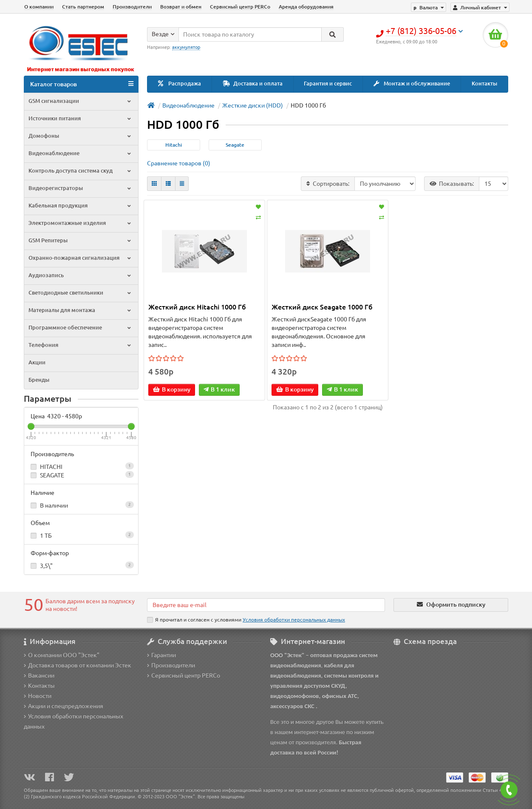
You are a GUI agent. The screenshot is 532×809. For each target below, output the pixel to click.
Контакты (484, 84)
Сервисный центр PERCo (240, 7)
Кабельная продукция (80, 206)
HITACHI (81, 466)
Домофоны (80, 136)
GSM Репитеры (80, 240)
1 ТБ (81, 535)
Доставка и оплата (253, 84)
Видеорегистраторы (80, 188)
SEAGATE (81, 475)
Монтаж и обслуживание (412, 84)
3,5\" (81, 565)
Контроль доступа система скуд (80, 171)
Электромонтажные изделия (80, 223)
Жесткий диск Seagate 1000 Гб (322, 307)
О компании (39, 7)
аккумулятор (186, 47)
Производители (132, 7)
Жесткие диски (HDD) (253, 105)
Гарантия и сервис (328, 84)
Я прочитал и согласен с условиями (246, 620)
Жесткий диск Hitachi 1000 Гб (197, 307)
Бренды (39, 380)
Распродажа (180, 84)
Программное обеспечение (80, 328)
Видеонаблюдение (80, 153)
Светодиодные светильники (80, 293)
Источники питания (80, 118)
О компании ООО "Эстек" (62, 655)
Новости (38, 696)
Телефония (80, 345)
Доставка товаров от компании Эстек (78, 665)
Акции (37, 362)
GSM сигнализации (80, 101)
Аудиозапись (80, 275)
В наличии (81, 505)
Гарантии (161, 655)
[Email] (266, 605)
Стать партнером (83, 7)
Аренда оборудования (306, 7)
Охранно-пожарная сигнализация (80, 258)
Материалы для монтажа (80, 310)
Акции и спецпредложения (64, 706)
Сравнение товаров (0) (179, 163)
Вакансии (39, 676)
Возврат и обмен (181, 7)
